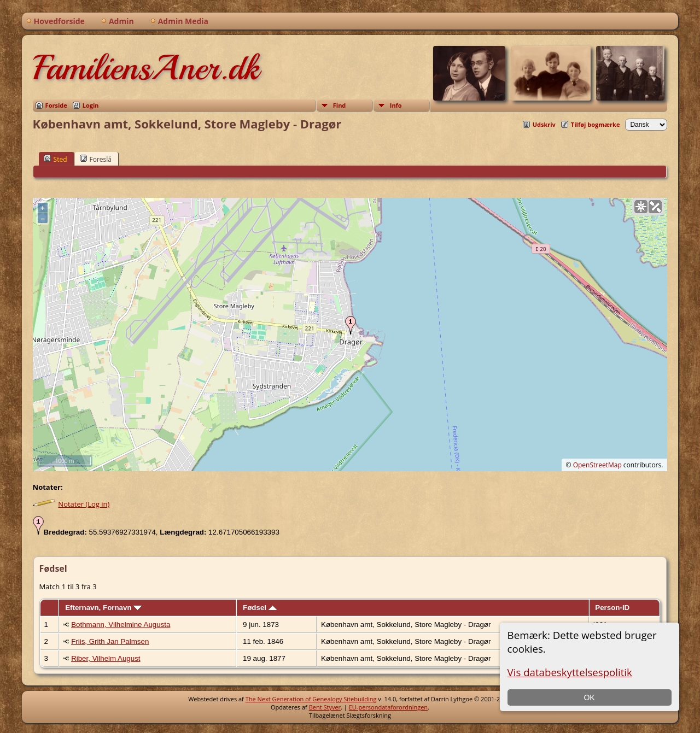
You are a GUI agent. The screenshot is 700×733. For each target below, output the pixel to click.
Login (91, 105)
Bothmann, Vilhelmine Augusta (121, 624)
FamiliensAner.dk (146, 68)
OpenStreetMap (597, 465)
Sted (56, 159)
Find (340, 105)
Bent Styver (325, 707)
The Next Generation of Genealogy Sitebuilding (311, 699)
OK (589, 697)
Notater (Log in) (84, 504)
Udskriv (544, 124)
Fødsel (260, 608)
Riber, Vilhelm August (106, 658)
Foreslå (96, 159)
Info (396, 105)
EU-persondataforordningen (388, 707)
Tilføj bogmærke (596, 124)
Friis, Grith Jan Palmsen (110, 641)
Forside (56, 105)
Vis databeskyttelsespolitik (570, 672)
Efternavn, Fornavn (103, 608)
